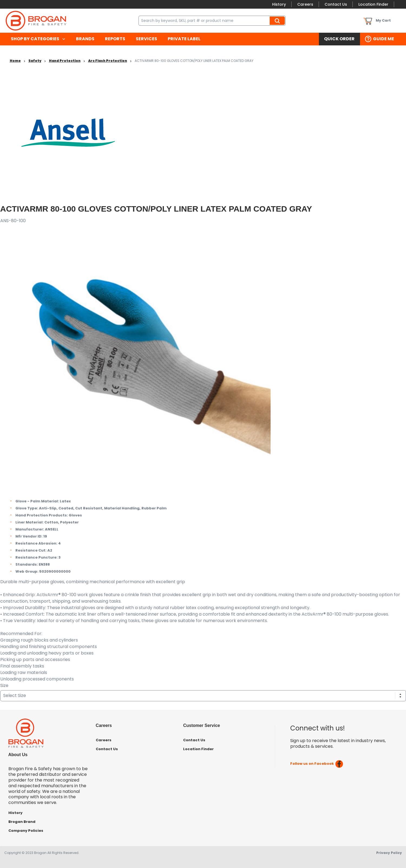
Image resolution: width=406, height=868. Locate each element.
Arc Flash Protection (108, 61)
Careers (305, 4)
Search (278, 21)
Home (15, 61)
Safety (35, 61)
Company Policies (26, 831)
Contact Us (336, 4)
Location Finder (373, 4)
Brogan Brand (22, 822)
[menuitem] (38, 39)
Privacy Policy (389, 853)
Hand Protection (65, 61)
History (279, 4)
